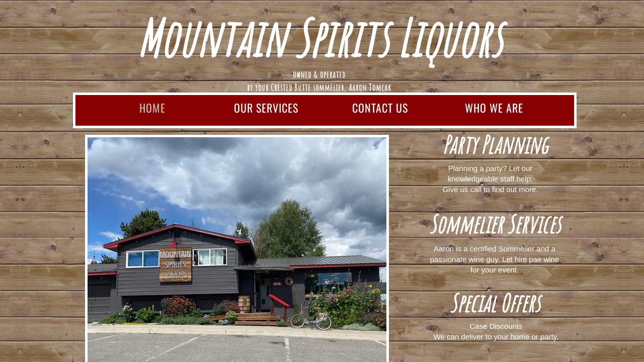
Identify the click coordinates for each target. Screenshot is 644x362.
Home (152, 108)
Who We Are (494, 108)
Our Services (266, 108)
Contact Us (380, 108)
